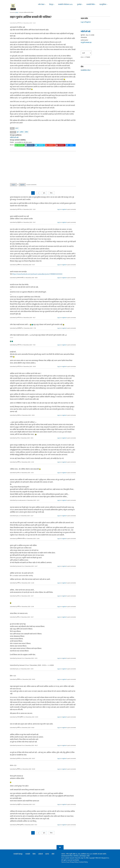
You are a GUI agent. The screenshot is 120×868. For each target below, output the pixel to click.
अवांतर (17, 128)
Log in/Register (86, 22)
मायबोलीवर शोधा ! (86, 70)
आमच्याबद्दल (83, 856)
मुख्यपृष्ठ (17, 13)
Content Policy (83, 862)
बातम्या (47, 854)
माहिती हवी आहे (14, 137)
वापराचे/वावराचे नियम (67, 856)
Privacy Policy (74, 862)
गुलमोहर (79, 4)
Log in (15, 185)
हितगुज (51, 4)
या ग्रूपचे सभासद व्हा (86, 43)
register (26, 185)
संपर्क (88, 856)
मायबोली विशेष (91, 4)
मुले (18, 132)
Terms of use (65, 862)
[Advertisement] (43, 166)
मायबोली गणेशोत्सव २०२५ (65, 4)
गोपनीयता (76, 856)
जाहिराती (40, 854)
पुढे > (44, 193)
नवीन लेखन (41, 4)
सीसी (53, 854)
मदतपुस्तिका (103, 4)
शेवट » (52, 193)
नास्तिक (26, 132)
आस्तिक (22, 132)
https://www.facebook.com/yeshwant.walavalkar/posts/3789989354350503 (37, 274)
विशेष (34, 854)
